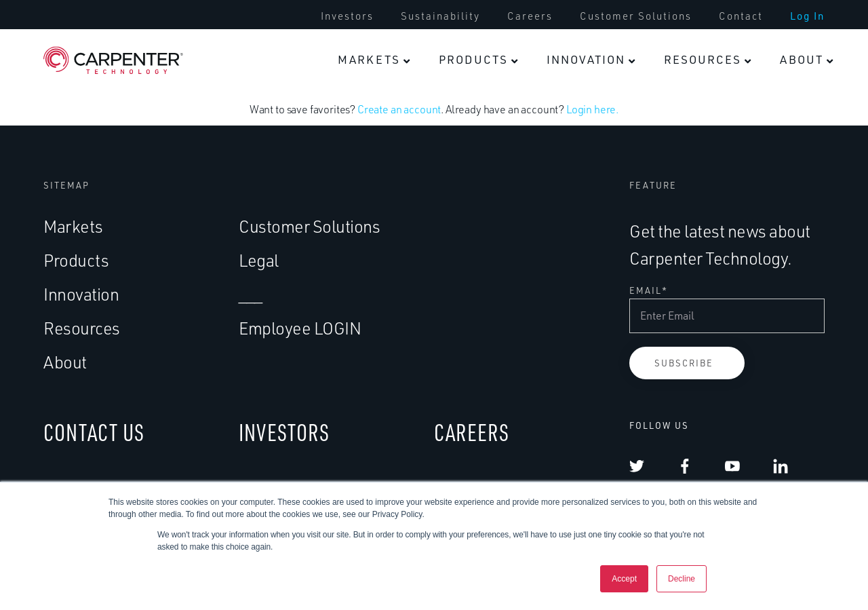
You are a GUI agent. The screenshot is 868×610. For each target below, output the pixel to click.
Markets (369, 59)
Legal (259, 260)
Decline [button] (682, 579)
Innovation (586, 59)
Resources (703, 59)
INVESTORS (284, 432)
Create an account (399, 109)
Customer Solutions (636, 16)
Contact (741, 16)
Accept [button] (624, 579)
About (802, 59)
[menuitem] (347, 16)
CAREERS (472, 432)
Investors (347, 16)
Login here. (592, 109)
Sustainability (440, 16)
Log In (807, 16)
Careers (530, 16)
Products (473, 59)
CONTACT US (94, 432)
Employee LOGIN (300, 328)
